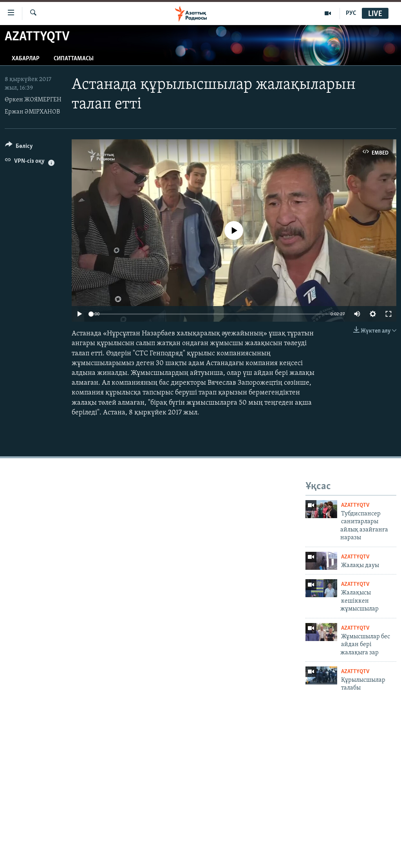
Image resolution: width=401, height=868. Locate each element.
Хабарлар (26, 59)
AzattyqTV (355, 505)
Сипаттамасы (74, 59)
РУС (351, 13)
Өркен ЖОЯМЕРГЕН (33, 100)
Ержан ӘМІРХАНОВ (32, 112)
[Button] (19, 147)
